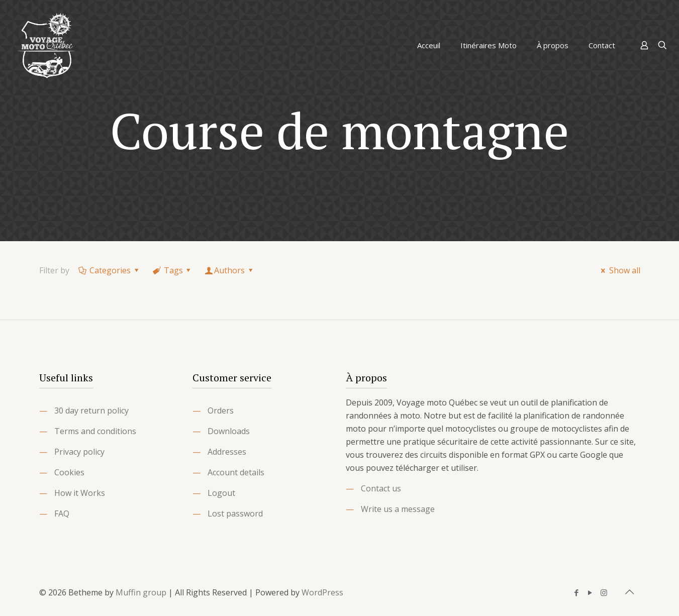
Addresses (227, 452)
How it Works (80, 493)
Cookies (69, 472)
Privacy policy (79, 452)
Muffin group (141, 592)
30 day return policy (91, 410)
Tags (172, 270)
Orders (221, 410)
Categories (110, 270)
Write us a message (398, 509)
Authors (230, 270)
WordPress (322, 592)
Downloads (229, 431)
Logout (221, 493)
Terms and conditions (95, 431)
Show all (619, 270)
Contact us (381, 488)
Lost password (235, 514)
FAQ (62, 514)
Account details (236, 472)
